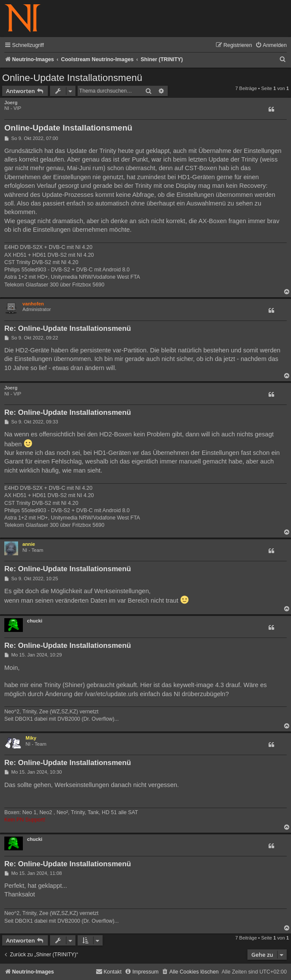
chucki (35, 621)
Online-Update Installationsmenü (72, 78)
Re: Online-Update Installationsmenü (68, 328)
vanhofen (33, 304)
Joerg (11, 103)
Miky (31, 738)
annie (29, 544)
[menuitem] (271, 45)
